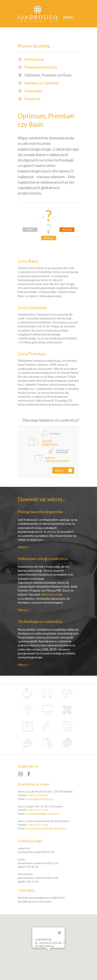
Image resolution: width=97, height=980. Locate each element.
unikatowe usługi (52, 594)
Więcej (59, 470)
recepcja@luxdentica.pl (39, 799)
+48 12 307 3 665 (38, 825)
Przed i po (32, 99)
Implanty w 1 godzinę (42, 83)
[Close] (59, 933)
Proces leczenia (34, 46)
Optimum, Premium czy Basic (48, 75)
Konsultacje (34, 59)
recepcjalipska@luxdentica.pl (42, 814)
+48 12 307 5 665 (38, 810)
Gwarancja (33, 91)
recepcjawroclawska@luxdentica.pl (46, 828)
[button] (54, 949)
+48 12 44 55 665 (38, 795)
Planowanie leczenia (41, 67)
